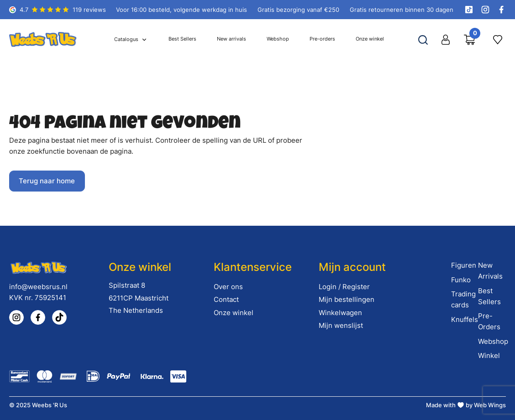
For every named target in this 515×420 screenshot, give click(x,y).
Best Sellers (489, 296)
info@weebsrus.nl (38, 287)
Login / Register (344, 287)
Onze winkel (234, 313)
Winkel (489, 355)
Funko (461, 280)
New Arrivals (490, 271)
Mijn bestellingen (347, 299)
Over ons (228, 287)
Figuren (464, 265)
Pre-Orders (489, 321)
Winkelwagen (340, 313)
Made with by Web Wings (466, 405)
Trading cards (463, 299)
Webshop (493, 341)
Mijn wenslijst (341, 325)
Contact (226, 299)
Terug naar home (47, 181)
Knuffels (465, 319)
